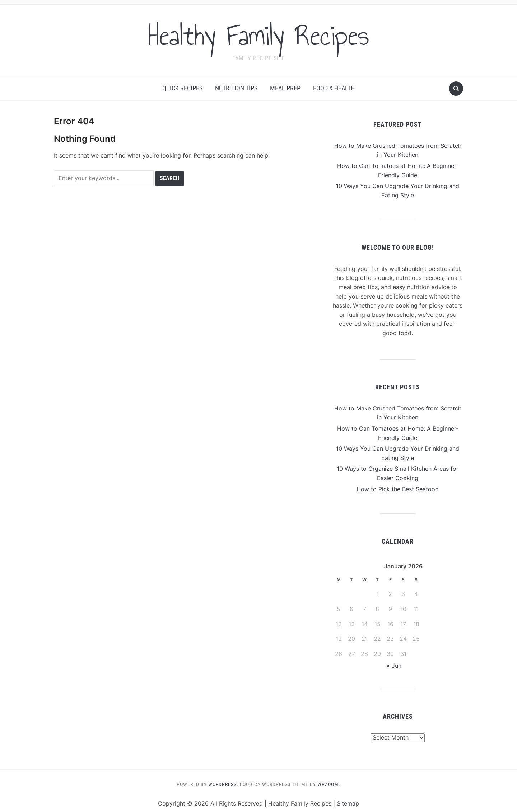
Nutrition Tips (236, 88)
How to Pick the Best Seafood (398, 489)
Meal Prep (285, 88)
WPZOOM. (329, 784)
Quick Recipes (182, 88)
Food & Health (334, 88)
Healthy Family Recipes (259, 36)
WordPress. (223, 784)
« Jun (394, 666)
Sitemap (348, 803)
